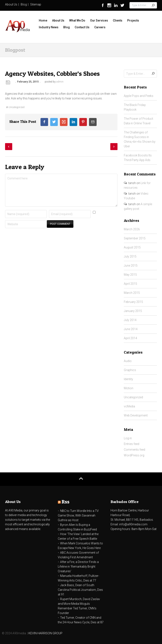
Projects (133, 20)
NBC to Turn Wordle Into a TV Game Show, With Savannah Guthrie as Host (78, 515)
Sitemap (36, 4)
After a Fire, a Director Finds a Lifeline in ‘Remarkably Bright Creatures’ (78, 567)
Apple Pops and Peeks (139, 96)
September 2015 (135, 238)
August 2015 (132, 247)
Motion (129, 388)
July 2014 (130, 320)
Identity (128, 379)
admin (60, 82)
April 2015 (130, 284)
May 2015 (130, 275)
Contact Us (82, 27)
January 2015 (133, 311)
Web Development (136, 415)
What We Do (77, 20)
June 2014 (131, 329)
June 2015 (131, 266)
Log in (128, 438)
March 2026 (132, 229)
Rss (65, 502)
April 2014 (130, 338)
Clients (118, 20)
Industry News (49, 27)
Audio (128, 361)
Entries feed (132, 444)
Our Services (99, 20)
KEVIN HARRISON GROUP (45, 633)
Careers (100, 27)
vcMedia (129, 406)
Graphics (130, 370)
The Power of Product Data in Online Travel (138, 121)
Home (43, 20)
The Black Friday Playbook (135, 107)
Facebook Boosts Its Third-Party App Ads (138, 158)
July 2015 (130, 256)
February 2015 (133, 302)
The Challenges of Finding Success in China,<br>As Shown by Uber (140, 139)
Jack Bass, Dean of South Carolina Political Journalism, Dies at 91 (80, 590)
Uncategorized (17, 107)
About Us (11, 4)
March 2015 (132, 293)
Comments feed (134, 450)
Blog (24, 4)
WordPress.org (134, 455)
